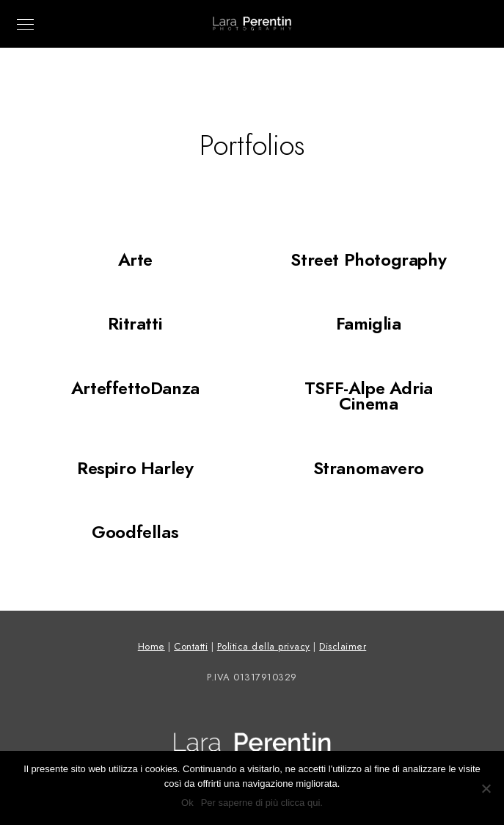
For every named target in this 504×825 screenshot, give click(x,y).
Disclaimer (343, 647)
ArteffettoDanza (135, 388)
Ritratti (135, 323)
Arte (135, 259)
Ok (187, 803)
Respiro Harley (135, 468)
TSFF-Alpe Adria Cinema (369, 396)
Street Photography (368, 259)
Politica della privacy (264, 647)
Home (151, 647)
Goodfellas (135, 532)
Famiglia (369, 323)
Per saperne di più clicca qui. (262, 803)
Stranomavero (369, 468)
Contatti (191, 647)
